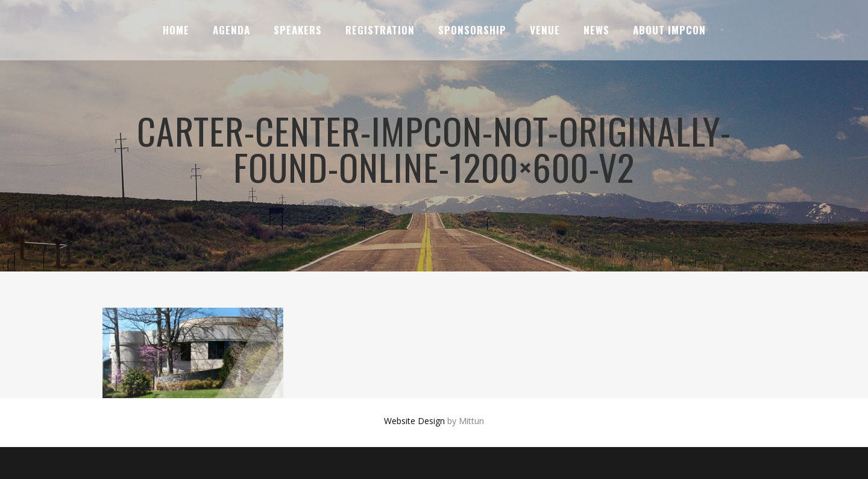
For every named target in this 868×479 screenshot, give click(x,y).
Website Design (414, 421)
